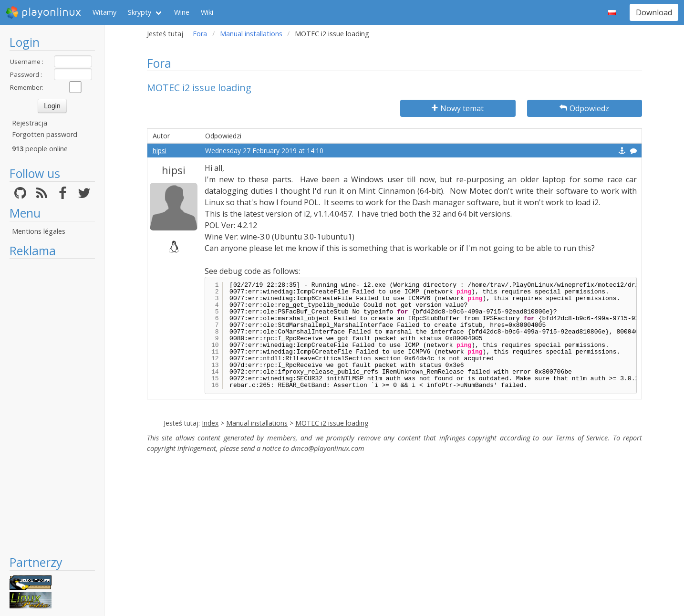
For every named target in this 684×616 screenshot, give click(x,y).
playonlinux (43, 12)
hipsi (160, 151)
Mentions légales (39, 231)
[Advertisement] (52, 407)
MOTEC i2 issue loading (332, 423)
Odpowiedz (584, 108)
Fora (200, 34)
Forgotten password (45, 134)
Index (210, 423)
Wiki (207, 12)
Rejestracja (30, 123)
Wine (182, 12)
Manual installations (251, 34)
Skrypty (140, 12)
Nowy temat (458, 108)
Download (654, 12)
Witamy (104, 12)
